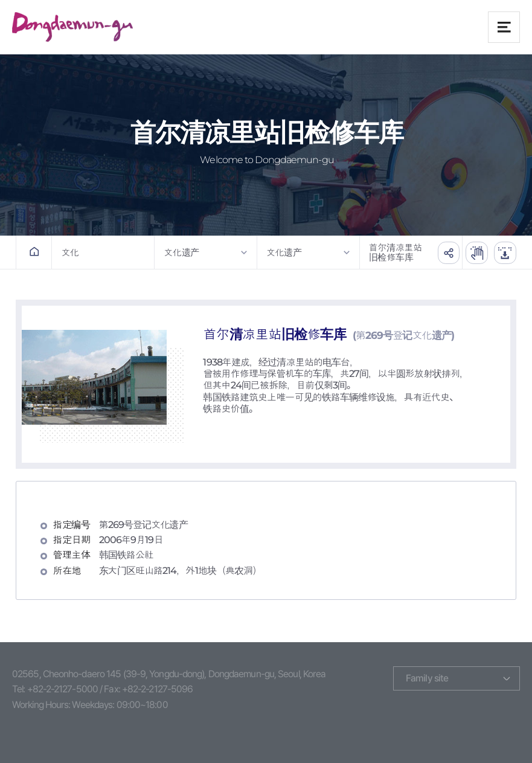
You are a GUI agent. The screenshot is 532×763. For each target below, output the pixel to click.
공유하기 (444, 252)
